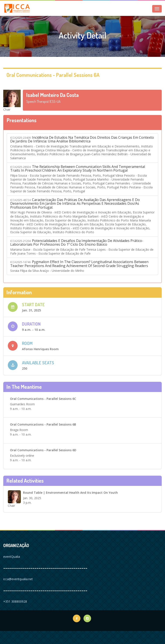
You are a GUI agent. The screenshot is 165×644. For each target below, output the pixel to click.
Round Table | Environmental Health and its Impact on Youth (70, 493)
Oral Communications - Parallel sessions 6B (43, 424)
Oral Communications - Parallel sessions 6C (43, 399)
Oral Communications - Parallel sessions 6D (43, 450)
